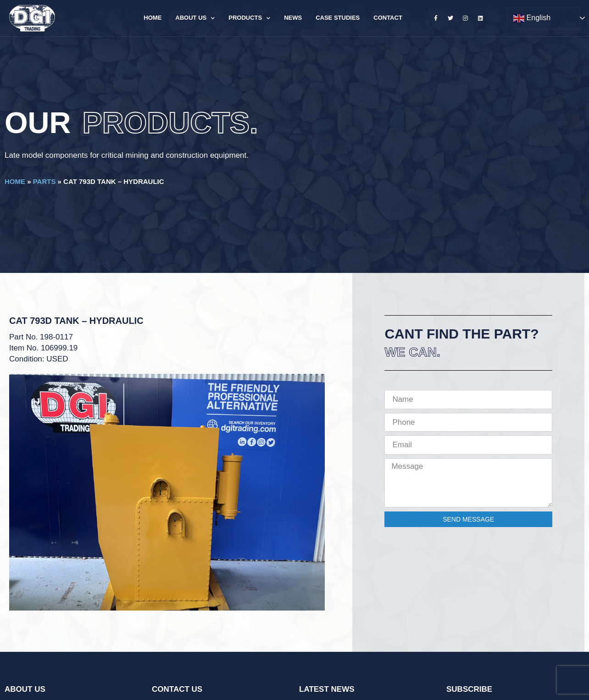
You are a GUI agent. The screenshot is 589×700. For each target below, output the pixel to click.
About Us (195, 18)
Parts (44, 181)
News (293, 18)
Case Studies (338, 18)
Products (249, 18)
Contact (388, 18)
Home (153, 18)
